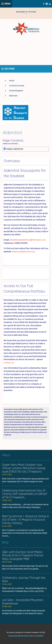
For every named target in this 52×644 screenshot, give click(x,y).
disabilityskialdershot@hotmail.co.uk (28, 240)
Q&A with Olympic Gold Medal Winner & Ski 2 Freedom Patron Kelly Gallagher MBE (23, 556)
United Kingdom (16, 91)
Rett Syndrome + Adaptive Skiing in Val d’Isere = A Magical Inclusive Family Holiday (26, 520)
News (6, 455)
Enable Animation (13, 149)
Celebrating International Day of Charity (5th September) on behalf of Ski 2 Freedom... (25, 494)
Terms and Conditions (16, 636)
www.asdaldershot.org (23, 252)
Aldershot (13, 96)
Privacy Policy (29, 636)
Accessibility (39, 636)
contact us (9, 363)
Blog (5, 542)
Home (12, 81)
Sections (9, 69)
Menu (7, 4)
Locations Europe (17, 86)
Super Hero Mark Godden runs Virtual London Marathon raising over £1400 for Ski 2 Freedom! (24, 468)
